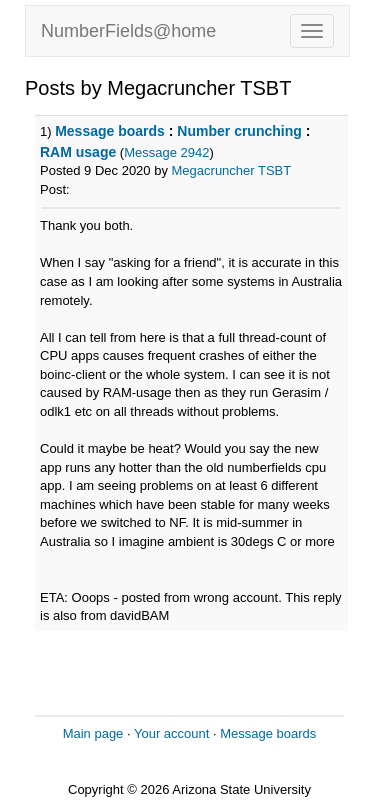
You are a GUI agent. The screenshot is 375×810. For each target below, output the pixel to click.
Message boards (110, 131)
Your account (171, 733)
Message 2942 (166, 152)
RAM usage (78, 152)
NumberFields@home (128, 31)
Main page (93, 733)
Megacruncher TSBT (232, 170)
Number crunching (239, 131)
